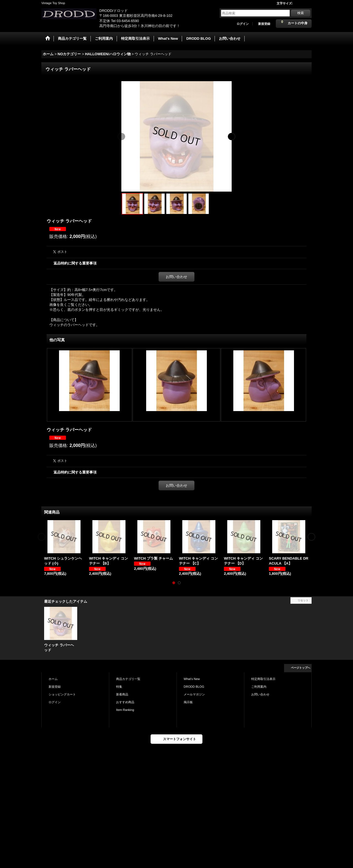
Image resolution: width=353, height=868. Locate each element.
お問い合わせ (176, 277)
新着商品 (122, 694)
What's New (192, 679)
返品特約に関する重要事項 (75, 263)
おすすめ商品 (125, 702)
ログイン (243, 24)
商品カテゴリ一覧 (128, 679)
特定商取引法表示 (263, 679)
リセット (303, 600)
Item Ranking (125, 710)
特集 (119, 687)
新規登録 (264, 24)
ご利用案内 (259, 687)
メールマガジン (194, 694)
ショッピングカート (62, 694)
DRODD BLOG (194, 687)
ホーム (53, 679)
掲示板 (188, 702)
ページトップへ (301, 668)
